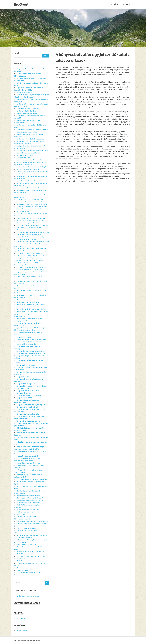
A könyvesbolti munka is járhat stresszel (30, 139)
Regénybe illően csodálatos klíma (28, 509)
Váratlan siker (21, 558)
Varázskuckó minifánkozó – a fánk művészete (32, 561)
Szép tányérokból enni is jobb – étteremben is (32, 521)
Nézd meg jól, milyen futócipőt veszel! (30, 498)
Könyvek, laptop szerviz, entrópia (28, 391)
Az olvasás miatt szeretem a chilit (28, 188)
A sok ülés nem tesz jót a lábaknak (28, 153)
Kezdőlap (115, 4)
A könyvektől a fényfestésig (26, 111)
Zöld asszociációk (22, 570)
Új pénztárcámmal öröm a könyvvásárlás (30, 551)
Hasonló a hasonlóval (24, 300)
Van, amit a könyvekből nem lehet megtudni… (33, 556)
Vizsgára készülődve (24, 568)
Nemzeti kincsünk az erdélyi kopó (28, 495)
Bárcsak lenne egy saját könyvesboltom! (30, 209)
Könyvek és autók (23, 377)
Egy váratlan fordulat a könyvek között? (30, 255)
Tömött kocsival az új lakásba (27, 544)
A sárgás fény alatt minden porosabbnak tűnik (32, 150)
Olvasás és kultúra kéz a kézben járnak (30, 500)
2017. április (21, 618)
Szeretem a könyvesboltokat (26, 528)
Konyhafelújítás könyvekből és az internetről (32, 353)
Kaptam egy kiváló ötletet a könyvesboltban (32, 339)
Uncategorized (22, 631)
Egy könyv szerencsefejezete (27, 239)
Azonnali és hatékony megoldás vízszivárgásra (33, 206)
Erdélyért (22, 4)
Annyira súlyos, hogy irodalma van (28, 169)
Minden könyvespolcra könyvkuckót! (29, 463)
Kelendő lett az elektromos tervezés (29, 342)
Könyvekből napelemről (25, 393)
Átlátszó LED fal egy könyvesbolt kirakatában (32, 171)
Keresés (17, 53)
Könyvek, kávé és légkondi (26, 384)
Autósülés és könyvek (24, 174)
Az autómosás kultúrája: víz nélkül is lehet (31, 181)
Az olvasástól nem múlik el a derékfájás (30, 202)
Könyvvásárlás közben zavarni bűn (28, 421)
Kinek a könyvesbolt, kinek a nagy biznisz (31, 351)
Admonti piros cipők (24, 157)
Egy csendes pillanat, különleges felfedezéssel (33, 225)
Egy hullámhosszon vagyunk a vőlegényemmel (33, 232)
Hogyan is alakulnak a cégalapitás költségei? (32, 309)
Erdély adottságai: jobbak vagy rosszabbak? (31, 267)
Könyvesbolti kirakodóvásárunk (27, 407)
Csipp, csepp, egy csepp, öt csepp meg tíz (31, 218)
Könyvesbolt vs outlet (24, 398)
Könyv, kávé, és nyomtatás (26, 365)
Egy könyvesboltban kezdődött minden (30, 253)
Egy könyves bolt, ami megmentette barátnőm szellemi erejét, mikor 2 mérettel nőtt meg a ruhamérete (32, 244)
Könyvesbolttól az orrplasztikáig (28, 414)
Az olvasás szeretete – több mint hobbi (30, 199)
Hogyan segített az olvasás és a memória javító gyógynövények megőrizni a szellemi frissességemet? (32, 314)
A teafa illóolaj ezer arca (25, 155)
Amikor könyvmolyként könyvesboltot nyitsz (32, 167)
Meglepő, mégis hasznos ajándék (28, 456)
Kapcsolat (126, 4)
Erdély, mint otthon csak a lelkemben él (30, 269)
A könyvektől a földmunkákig (27, 113)
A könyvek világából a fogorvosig (28, 108)
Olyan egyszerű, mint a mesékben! (29, 502)
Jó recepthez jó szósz (24, 337)
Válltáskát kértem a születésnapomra (29, 554)
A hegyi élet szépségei (24, 92)
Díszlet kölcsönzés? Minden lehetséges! (30, 220)
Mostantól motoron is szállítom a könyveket (32, 479)
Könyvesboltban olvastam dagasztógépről (31, 405)
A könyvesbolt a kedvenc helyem (28, 596)
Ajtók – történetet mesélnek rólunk (29, 160)
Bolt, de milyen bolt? (24, 211)
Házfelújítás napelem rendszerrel (28, 302)
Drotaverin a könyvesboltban (27, 223)
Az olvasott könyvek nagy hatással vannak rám (33, 204)
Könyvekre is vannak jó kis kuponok (29, 395)
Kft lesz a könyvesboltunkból (27, 344)
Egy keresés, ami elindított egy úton (29, 234)
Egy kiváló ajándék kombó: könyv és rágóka (31, 237)
